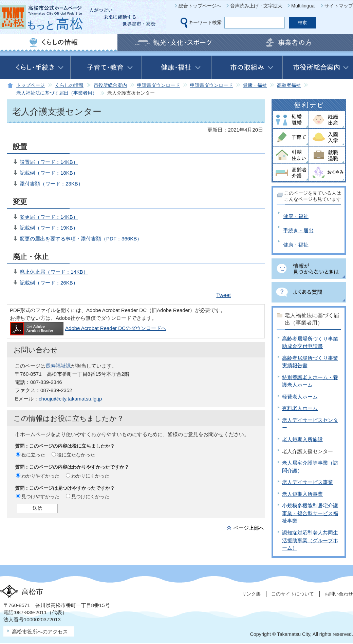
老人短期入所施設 (302, 439)
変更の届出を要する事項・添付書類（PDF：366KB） (81, 239)
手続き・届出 (298, 230)
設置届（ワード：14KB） (49, 162)
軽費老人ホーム (300, 397)
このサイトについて (293, 594)
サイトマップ (339, 6)
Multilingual (303, 6)
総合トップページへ (200, 6)
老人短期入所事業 (302, 494)
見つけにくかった (90, 496)
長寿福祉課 (58, 366)
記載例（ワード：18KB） (49, 173)
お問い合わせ (339, 594)
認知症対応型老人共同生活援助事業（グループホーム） (310, 540)
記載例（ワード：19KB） (49, 228)
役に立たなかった (76, 455)
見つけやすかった (40, 496)
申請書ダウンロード (159, 85)
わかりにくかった (90, 476)
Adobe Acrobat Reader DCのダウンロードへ (88, 328)
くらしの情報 (69, 85)
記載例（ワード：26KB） (49, 283)
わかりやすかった (40, 476)
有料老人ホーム (300, 408)
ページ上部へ (249, 528)
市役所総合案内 (110, 85)
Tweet (224, 295)
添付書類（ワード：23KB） (51, 184)
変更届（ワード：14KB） (49, 217)
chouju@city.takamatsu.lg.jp (70, 399)
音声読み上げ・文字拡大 (256, 6)
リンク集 (251, 594)
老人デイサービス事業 (308, 482)
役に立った (33, 455)
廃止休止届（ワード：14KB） (54, 272)
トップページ (31, 85)
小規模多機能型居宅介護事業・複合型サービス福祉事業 (310, 513)
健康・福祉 (255, 85)
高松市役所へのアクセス (40, 632)
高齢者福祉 (289, 85)
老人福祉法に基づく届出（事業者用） (57, 93)
